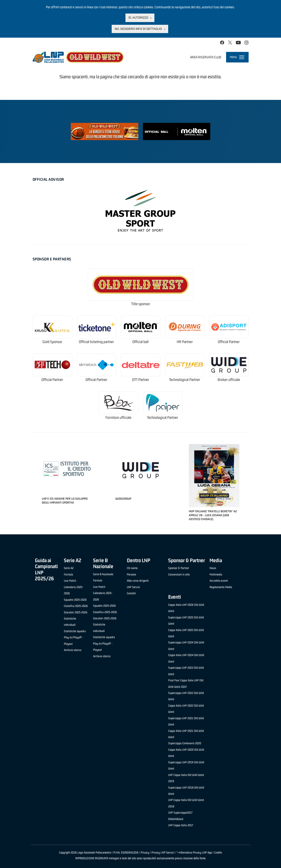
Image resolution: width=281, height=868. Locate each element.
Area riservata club (206, 57)
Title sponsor (141, 304)
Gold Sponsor (52, 342)
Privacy (145, 852)
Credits (218, 852)
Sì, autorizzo (138, 17)
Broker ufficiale (229, 380)
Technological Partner (185, 380)
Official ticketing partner (96, 342)
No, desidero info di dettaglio (138, 28)
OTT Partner (141, 380)
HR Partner (185, 342)
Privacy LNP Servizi (163, 852)
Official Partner (229, 342)
